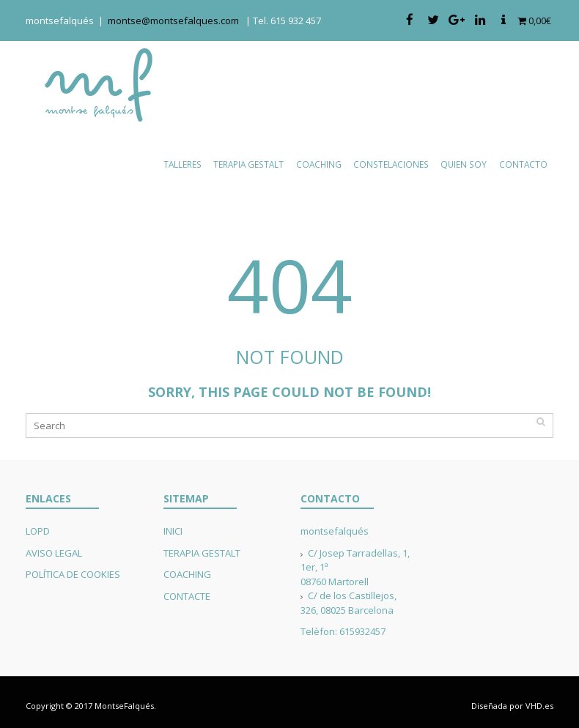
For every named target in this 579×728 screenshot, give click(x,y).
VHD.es (539, 706)
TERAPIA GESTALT (202, 553)
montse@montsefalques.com (177, 21)
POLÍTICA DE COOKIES (73, 574)
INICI (173, 531)
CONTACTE (187, 596)
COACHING (187, 574)
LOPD (38, 531)
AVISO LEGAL (54, 553)
